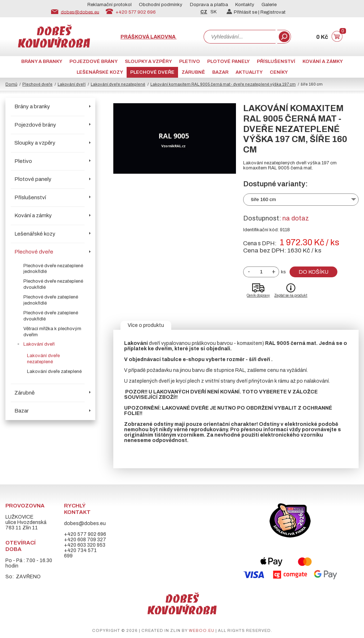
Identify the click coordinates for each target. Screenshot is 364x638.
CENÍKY (279, 72)
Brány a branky (42, 61)
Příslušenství (276, 61)
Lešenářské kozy (100, 72)
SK (213, 12)
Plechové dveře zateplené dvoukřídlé (51, 316)
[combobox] (240, 37)
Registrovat (273, 12)
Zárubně (193, 72)
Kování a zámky (323, 61)
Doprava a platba (209, 5)
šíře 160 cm (263, 199)
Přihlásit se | (244, 12)
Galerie (269, 5)
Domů (11, 84)
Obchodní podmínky (161, 5)
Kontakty (245, 5)
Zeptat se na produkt (291, 295)
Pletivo (190, 61)
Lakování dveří (72, 84)
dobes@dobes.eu (80, 12)
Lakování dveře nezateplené (118, 84)
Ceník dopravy (258, 295)
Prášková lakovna (149, 37)
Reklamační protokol (110, 5)
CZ (204, 12)
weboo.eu (202, 630)
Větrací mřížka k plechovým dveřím (52, 332)
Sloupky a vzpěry (148, 61)
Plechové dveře (152, 72)
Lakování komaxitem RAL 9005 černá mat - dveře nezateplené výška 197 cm (223, 84)
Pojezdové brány (94, 61)
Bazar (220, 72)
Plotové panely (228, 61)
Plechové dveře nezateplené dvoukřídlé (53, 284)
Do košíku (313, 272)
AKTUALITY (249, 72)
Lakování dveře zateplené (54, 372)
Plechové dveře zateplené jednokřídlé (51, 300)
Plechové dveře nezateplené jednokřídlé (53, 269)
